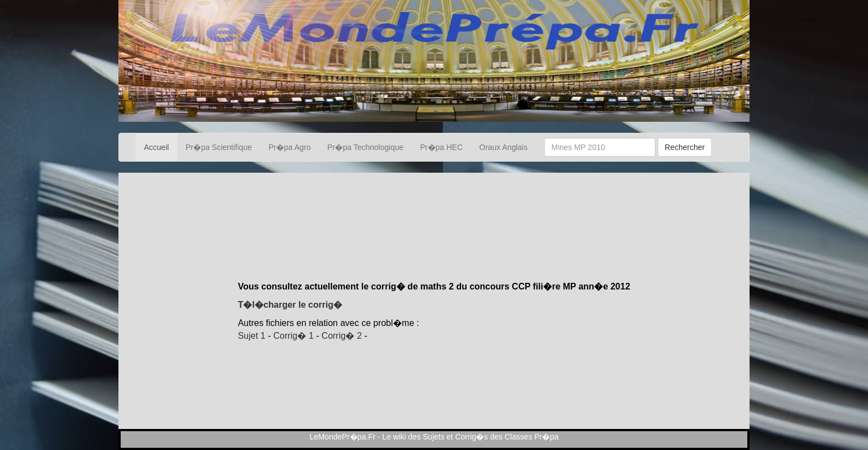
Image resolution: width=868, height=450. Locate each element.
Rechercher (685, 147)
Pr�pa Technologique (365, 147)
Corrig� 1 (294, 336)
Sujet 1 (252, 336)
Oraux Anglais (503, 147)
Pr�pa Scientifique (219, 147)
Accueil (156, 147)
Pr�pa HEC (441, 147)
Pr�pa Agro (290, 147)
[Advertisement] (434, 242)
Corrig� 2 (342, 336)
